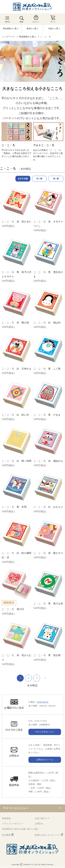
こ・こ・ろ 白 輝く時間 (17, 461)
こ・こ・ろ (45, 37)
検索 (21, 22)
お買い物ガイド (42, 819)
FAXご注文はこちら (45, 732)
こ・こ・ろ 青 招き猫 (47, 656)
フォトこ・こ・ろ (44, 145)
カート (53, 22)
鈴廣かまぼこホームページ (47, 835)
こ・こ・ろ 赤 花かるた (17, 222)
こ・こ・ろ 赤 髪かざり (48, 553)
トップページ (8, 37)
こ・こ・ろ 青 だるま (47, 415)
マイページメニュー (16, 809)
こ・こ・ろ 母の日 (13, 610)
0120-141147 (43, 702)
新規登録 (6, 819)
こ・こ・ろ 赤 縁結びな (48, 461)
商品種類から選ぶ (28, 37)
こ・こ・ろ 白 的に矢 (15, 415)
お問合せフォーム (45, 760)
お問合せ (39, 824)
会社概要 (6, 835)
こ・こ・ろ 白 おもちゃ (48, 507)
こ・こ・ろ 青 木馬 (14, 507)
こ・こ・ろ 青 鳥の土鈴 (48, 604)
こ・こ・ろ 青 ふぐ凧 (47, 369)
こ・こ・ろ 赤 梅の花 (15, 323)
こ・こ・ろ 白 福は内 (47, 323)
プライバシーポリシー (13, 824)
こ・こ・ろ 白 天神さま (17, 369)
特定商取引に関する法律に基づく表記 (20, 829)
